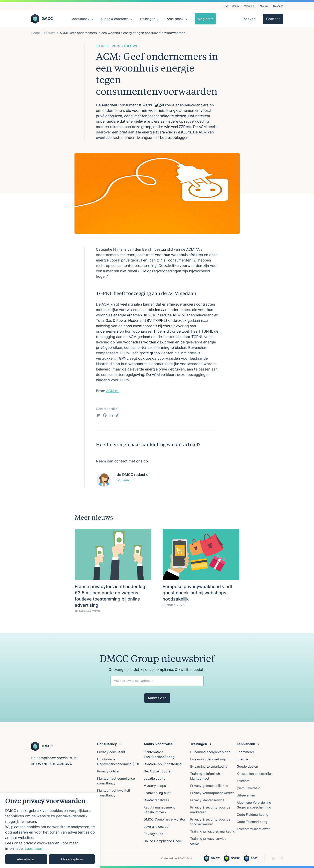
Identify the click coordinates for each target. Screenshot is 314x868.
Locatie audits (154, 778)
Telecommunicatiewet (253, 829)
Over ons (278, 6)
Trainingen (147, 19)
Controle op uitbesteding (163, 764)
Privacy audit (153, 834)
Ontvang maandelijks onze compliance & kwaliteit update (157, 670)
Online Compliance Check (163, 841)
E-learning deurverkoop (208, 759)
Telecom (243, 781)
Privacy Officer (108, 771)
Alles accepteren (72, 859)
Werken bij (249, 6)
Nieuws (264, 6)
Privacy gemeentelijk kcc (209, 786)
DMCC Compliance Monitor (165, 819)
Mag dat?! (205, 19)
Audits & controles (114, 19)
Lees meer (34, 848)
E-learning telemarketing (209, 766)
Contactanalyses (156, 800)
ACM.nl (113, 391)
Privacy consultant (111, 752)
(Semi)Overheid (249, 788)
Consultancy (80, 19)
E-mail (124, 480)
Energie (242, 759)
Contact (273, 19)
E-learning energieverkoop (211, 752)
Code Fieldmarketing (253, 815)
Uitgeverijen (246, 795)
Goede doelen (247, 766)
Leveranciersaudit (157, 827)
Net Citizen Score (157, 771)
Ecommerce (246, 752)
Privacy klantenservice (207, 800)
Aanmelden (157, 698)
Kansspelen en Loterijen (255, 774)
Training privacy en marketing (213, 831)
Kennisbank (175, 19)
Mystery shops (155, 786)
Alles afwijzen (26, 859)
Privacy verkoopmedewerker (213, 793)
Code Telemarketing (252, 822)
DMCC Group (231, 6)
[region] (50, 830)
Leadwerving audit (158, 793)
